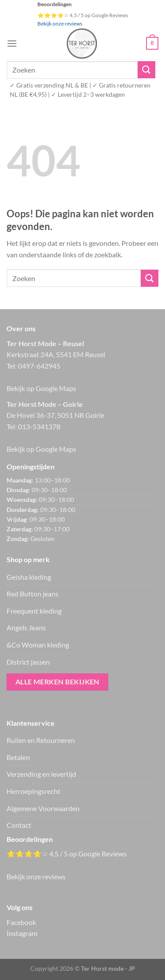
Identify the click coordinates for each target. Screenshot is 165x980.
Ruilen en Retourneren (41, 740)
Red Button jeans (33, 594)
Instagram (22, 933)
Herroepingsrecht (33, 791)
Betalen (18, 757)
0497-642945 (39, 366)
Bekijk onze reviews (60, 24)
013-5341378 (39, 426)
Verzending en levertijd (41, 774)
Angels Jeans (26, 627)
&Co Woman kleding (38, 645)
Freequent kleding (34, 611)
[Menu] (12, 43)
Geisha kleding (29, 577)
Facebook (21, 922)
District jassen (28, 662)
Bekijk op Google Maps (41, 388)
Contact (19, 825)
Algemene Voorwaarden (43, 808)
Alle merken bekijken (57, 682)
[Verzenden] (147, 70)
